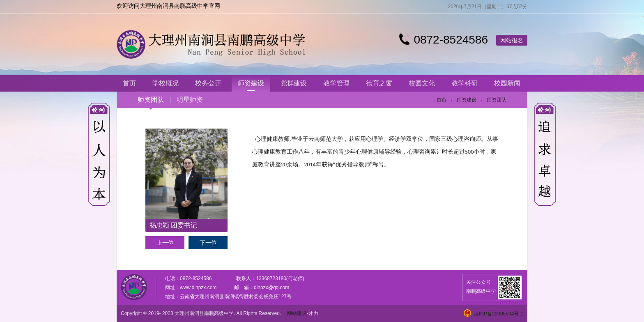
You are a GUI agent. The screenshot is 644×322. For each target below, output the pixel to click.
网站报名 (512, 40)
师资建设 (467, 100)
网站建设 (297, 313)
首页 (442, 100)
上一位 (165, 243)
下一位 (208, 243)
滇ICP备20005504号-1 (499, 314)
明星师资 (190, 100)
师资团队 (151, 100)
